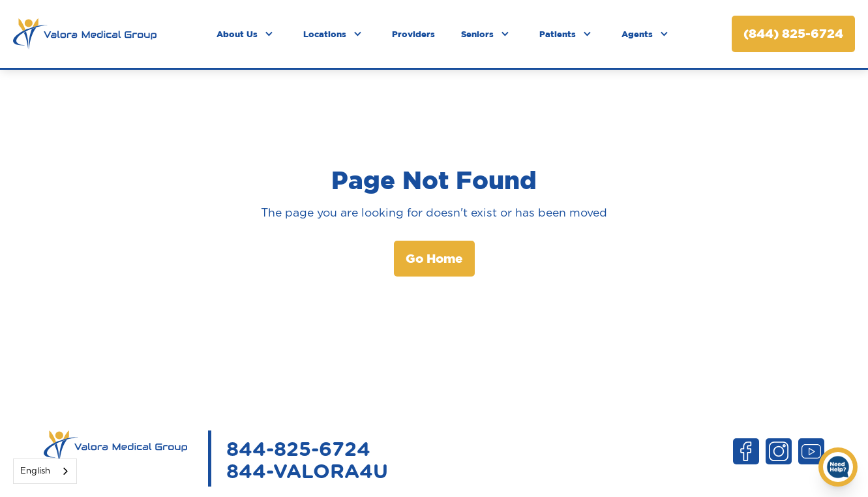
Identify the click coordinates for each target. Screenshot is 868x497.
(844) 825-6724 (793, 33)
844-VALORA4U (307, 472)
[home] (85, 34)
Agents (637, 34)
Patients (558, 34)
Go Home (434, 258)
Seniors (477, 34)
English (35, 471)
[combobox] (45, 471)
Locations (325, 34)
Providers (413, 34)
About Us (237, 34)
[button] (247, 34)
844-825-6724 (298, 450)
